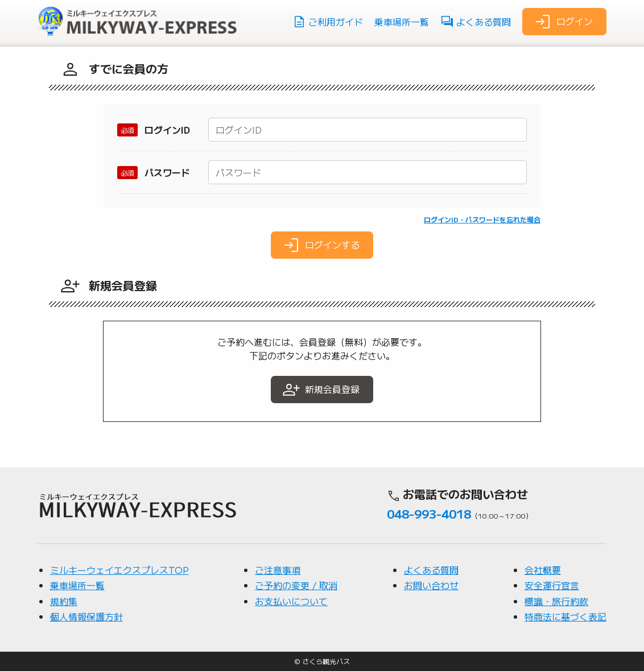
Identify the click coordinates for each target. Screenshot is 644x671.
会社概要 (543, 570)
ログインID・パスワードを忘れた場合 (482, 219)
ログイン (563, 22)
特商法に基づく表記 (565, 616)
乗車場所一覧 (402, 22)
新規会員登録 (321, 390)
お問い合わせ (431, 585)
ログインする (321, 245)
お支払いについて (291, 601)
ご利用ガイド (328, 22)
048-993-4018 (429, 513)
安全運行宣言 (552, 585)
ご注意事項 (278, 570)
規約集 (64, 601)
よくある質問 (476, 22)
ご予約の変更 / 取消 (296, 585)
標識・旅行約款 (556, 601)
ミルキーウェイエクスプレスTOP (119, 570)
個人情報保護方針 (86, 616)
